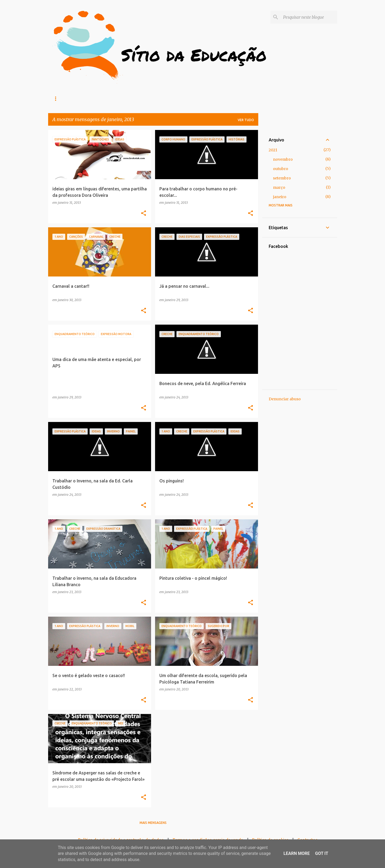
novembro (283, 159)
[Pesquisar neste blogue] (309, 17)
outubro (281, 169)
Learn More (297, 853)
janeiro (280, 197)
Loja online (63, 99)
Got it (322, 853)
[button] (144, 213)
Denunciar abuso (285, 399)
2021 (273, 150)
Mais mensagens (153, 823)
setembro (282, 178)
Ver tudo (246, 120)
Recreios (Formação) (106, 99)
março (279, 187)
